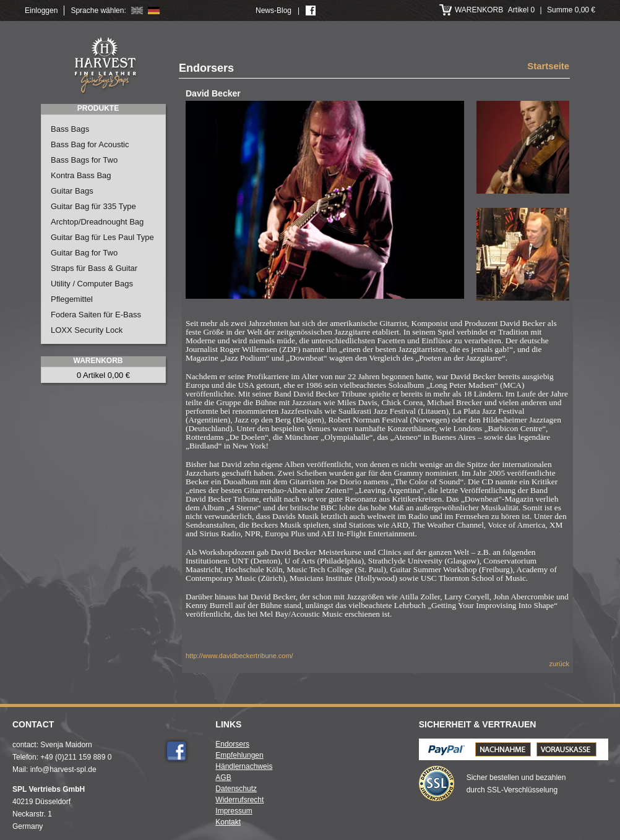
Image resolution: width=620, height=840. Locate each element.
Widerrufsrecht (239, 800)
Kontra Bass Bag (81, 175)
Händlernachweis (244, 766)
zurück (559, 664)
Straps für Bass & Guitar (94, 268)
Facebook (176, 751)
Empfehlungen (239, 755)
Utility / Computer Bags (92, 284)
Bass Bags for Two (84, 160)
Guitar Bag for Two (84, 253)
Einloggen (41, 11)
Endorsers (232, 744)
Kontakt (228, 822)
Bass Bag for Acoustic (90, 144)
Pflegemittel (72, 299)
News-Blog (273, 11)
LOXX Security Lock (87, 330)
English (137, 11)
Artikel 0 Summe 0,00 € (525, 10)
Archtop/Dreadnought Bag (97, 222)
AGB (223, 778)
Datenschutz (236, 789)
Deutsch (154, 11)
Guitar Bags (72, 191)
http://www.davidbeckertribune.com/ (239, 656)
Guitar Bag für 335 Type (93, 206)
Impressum (234, 811)
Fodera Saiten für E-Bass (96, 315)
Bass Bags (70, 129)
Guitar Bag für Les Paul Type (102, 237)
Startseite (548, 66)
